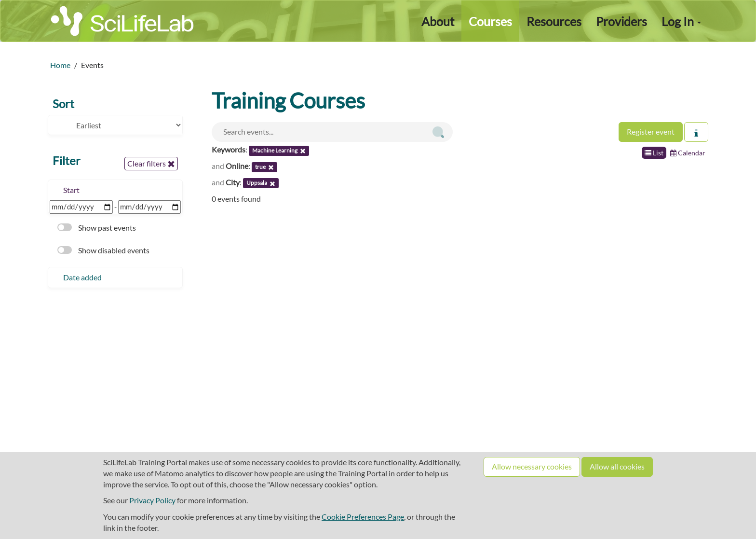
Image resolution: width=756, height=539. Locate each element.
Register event (651, 131)
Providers (621, 21)
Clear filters (151, 164)
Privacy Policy (152, 500)
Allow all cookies (617, 466)
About (438, 21)
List (654, 153)
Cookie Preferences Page (363, 517)
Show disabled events (103, 250)
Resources (554, 21)
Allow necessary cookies (532, 466)
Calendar (688, 153)
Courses (490, 21)
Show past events (97, 228)
